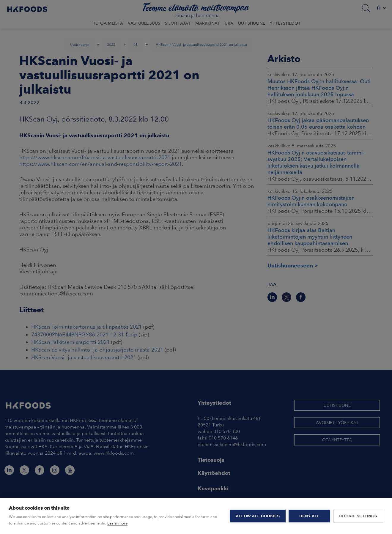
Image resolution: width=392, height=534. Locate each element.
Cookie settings (358, 516)
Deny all (309, 516)
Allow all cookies (258, 516)
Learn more (117, 523)
